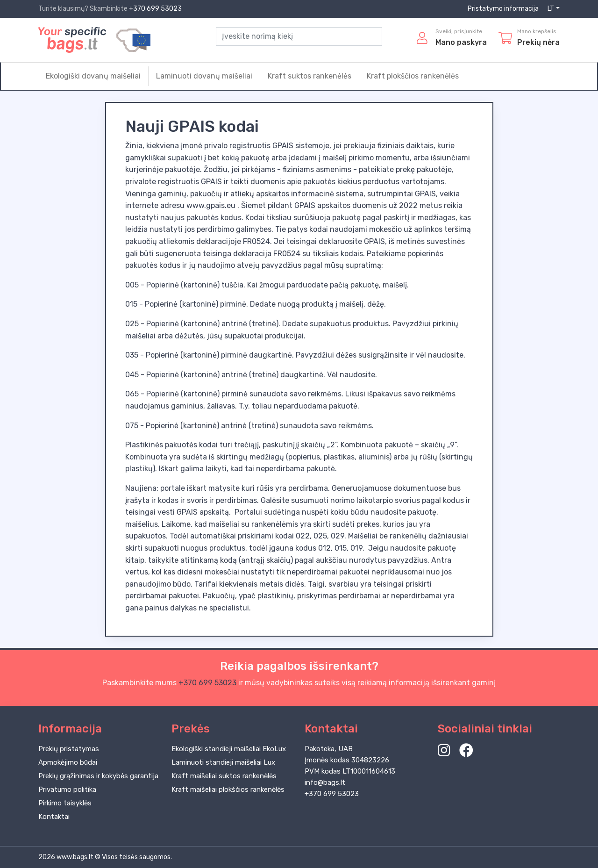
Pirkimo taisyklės (65, 803)
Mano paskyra (461, 42)
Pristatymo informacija (503, 9)
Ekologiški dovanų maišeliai (93, 76)
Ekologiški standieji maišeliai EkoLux (229, 749)
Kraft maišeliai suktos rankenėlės (224, 776)
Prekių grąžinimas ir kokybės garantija (98, 776)
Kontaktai (54, 817)
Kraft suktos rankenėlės (310, 76)
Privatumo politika (67, 789)
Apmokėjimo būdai (68, 762)
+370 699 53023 (155, 9)
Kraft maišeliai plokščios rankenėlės (228, 789)
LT (551, 9)
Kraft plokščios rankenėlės (413, 76)
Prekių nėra (538, 42)
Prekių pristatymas (69, 749)
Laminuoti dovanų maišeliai (204, 76)
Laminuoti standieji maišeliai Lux (223, 762)
